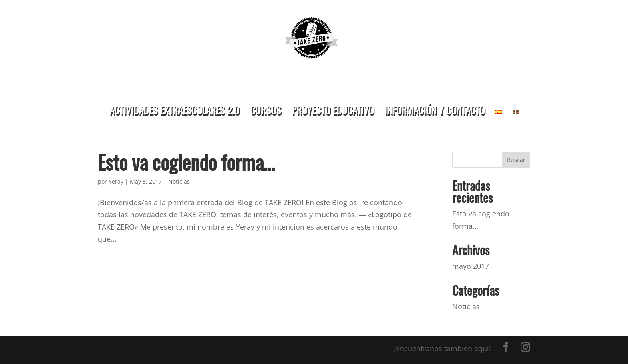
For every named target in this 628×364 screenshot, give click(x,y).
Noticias (179, 181)
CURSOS (265, 110)
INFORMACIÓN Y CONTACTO (435, 110)
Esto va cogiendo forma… (186, 162)
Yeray (116, 181)
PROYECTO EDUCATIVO (333, 110)
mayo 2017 (471, 266)
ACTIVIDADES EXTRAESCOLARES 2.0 (174, 110)
